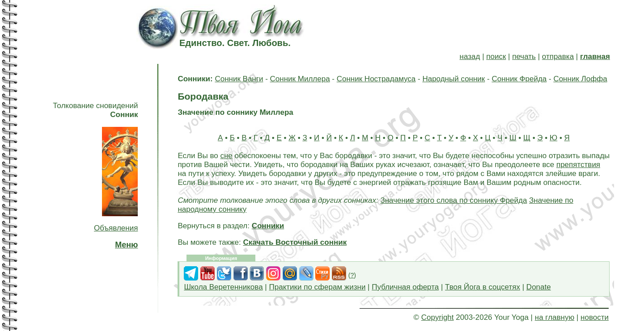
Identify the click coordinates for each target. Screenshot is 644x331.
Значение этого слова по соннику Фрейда (453, 200)
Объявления (116, 228)
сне (226, 156)
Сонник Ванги (239, 79)
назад (470, 57)
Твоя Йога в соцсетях (483, 287)
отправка (558, 57)
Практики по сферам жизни (318, 287)
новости (595, 317)
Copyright (438, 317)
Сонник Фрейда (519, 79)
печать (524, 57)
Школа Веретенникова (223, 287)
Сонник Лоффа (580, 79)
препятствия (578, 165)
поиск (496, 57)
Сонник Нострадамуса (376, 79)
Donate (539, 287)
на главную (555, 317)
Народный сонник (453, 79)
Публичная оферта (405, 287)
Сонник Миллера (300, 79)
